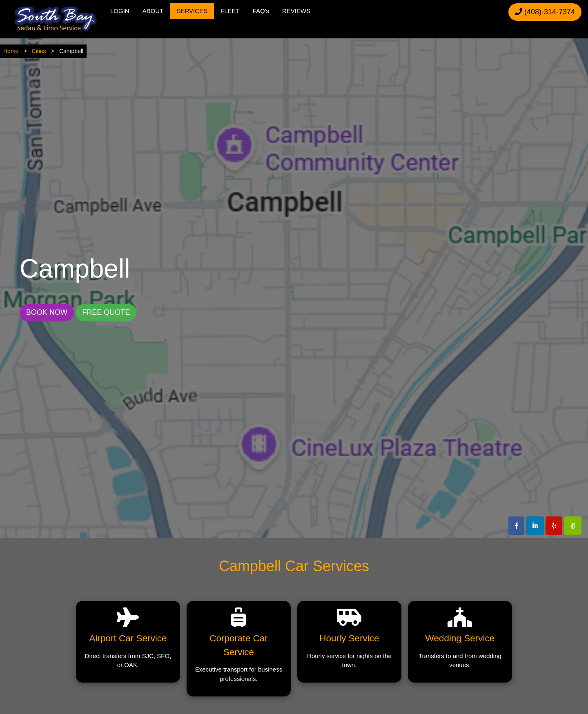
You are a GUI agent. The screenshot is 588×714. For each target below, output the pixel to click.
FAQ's (261, 11)
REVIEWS (296, 11)
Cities (39, 51)
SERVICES (192, 11)
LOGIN (120, 11)
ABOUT (153, 11)
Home (11, 51)
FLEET (230, 11)
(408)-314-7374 (545, 12)
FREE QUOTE (106, 312)
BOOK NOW (47, 312)
